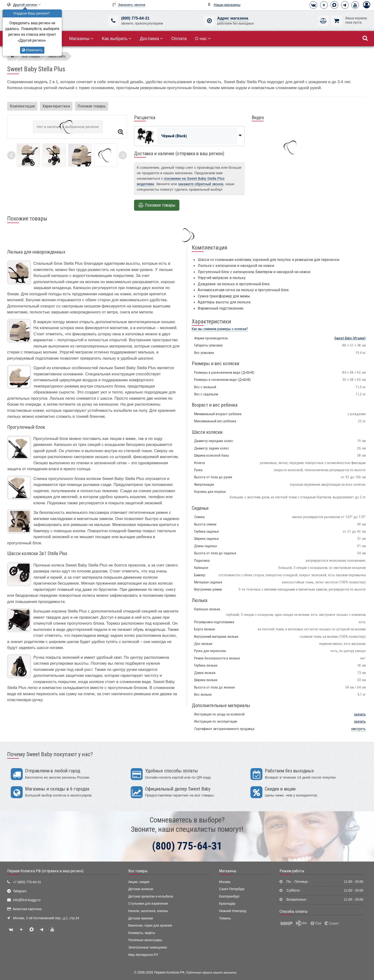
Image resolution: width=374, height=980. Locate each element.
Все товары (138, 871)
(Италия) (350, 338)
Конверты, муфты (142, 933)
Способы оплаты (294, 911)
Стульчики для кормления (148, 904)
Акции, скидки (139, 882)
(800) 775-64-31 (135, 18)
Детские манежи (141, 918)
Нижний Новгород (233, 911)
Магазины (81, 38)
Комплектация (22, 106)
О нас (203, 38)
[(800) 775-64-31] (113, 21)
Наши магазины (227, 5)
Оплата (179, 38)
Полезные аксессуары (145, 940)
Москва (225, 882)
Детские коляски (141, 889)
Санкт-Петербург (232, 889)
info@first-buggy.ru (27, 900)
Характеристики (56, 106)
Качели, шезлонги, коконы (148, 911)
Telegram (20, 891)
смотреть (358, 729)
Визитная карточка (27, 909)
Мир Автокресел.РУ (143, 955)
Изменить (32, 50)
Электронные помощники (148, 947)
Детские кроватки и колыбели (151, 896)
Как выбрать (117, 38)
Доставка (151, 38)
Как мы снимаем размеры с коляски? (220, 329)
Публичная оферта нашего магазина (211, 973)
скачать (360, 714)
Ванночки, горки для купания (150, 926)
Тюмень (225, 918)
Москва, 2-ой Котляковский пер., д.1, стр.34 (46, 918)
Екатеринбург (229, 896)
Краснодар (227, 904)
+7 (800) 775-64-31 (27, 882)
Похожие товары (92, 106)
